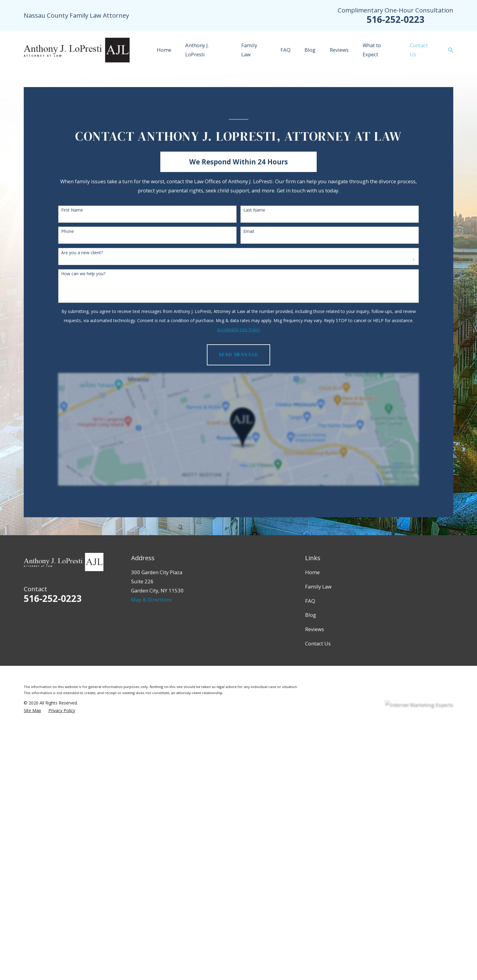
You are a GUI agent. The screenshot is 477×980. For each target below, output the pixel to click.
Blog (311, 615)
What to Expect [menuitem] (372, 50)
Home (312, 572)
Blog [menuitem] (310, 50)
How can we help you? (83, 274)
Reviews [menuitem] (339, 50)
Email (249, 232)
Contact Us (318, 643)
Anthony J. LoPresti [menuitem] (197, 50)
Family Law (318, 587)
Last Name (254, 210)
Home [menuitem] (164, 50)
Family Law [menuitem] (249, 50)
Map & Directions (151, 600)
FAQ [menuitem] (286, 50)
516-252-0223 (395, 19)
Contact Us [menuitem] (419, 50)
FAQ (310, 601)
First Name (72, 210)
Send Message (238, 355)
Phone (68, 232)
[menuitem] (32, 710)
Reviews (315, 629)
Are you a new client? (82, 253)
